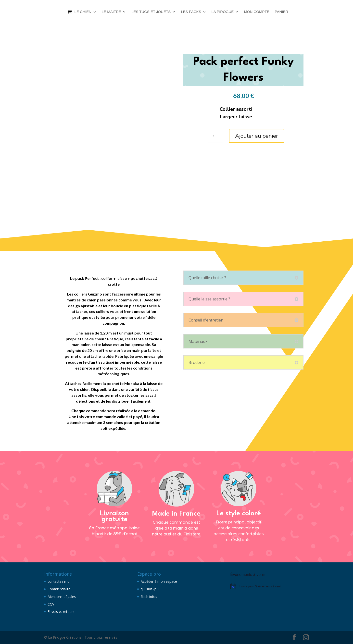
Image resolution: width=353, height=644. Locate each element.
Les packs (191, 12)
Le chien (83, 12)
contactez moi (59, 581)
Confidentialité (59, 589)
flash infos (149, 597)
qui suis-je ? (150, 589)
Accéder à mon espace (159, 581)
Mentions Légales (62, 597)
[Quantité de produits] (215, 136)
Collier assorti (236, 109)
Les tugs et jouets (151, 12)
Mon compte (257, 12)
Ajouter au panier (257, 136)
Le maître (111, 12)
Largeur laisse (236, 117)
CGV (51, 604)
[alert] (270, 586)
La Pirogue (223, 12)
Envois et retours (61, 612)
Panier (282, 12)
